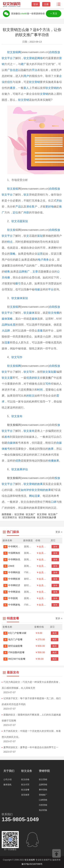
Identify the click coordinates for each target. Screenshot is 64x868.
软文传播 (54, 313)
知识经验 (43, 810)
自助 (52, 307)
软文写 (28, 372)
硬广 (24, 64)
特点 (10, 242)
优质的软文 (33, 378)
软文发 (11, 230)
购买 (55, 633)
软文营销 (34, 82)
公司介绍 (8, 779)
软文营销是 (30, 58)
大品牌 (6, 331)
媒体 (34, 319)
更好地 (49, 207)
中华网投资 (12, 579)
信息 (15, 70)
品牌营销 (43, 785)
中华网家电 (12, 605)
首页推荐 (25, 795)
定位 (15, 212)
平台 (51, 289)
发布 (7, 437)
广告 (10, 70)
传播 (7, 278)
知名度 (11, 325)
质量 (40, 331)
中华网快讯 (12, 559)
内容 (26, 212)
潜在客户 (32, 207)
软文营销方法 (10, 517)
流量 (7, 343)
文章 (35, 272)
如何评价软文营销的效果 (36, 490)
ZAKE (9, 566)
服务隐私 (8, 785)
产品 (18, 207)
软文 (26, 195)
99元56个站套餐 (14, 659)
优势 (18, 461)
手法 (34, 70)
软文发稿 (13, 189)
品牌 (4, 325)
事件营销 (43, 790)
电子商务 (43, 260)
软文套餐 (25, 790)
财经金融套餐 (13, 646)
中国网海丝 (12, 553)
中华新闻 (11, 598)
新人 (26, 88)
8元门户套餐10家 (15, 633)
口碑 (54, 502)
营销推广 (43, 795)
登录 (36, 4)
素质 (13, 88)
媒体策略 (7, 319)
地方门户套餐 (13, 639)
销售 (7, 272)
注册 (46, 4)
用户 (26, 76)
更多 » (59, 532)
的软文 (30, 396)
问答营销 (43, 805)
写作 (48, 384)
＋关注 (54, 14)
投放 (57, 478)
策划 (40, 236)
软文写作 (17, 357)
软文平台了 (9, 484)
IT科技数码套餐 (14, 652)
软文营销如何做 (27, 517)
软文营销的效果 (33, 484)
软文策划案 (49, 372)
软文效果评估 (20, 469)
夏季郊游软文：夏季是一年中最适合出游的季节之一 (31, 747)
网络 (40, 58)
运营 (40, 254)
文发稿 (14, 307)
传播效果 (54, 461)
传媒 (37, 289)
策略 (13, 254)
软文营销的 (52, 88)
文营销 (44, 94)
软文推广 (48, 378)
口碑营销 (43, 800)
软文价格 (25, 779)
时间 (40, 390)
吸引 (18, 283)
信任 (10, 82)
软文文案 (7, 378)
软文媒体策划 (20, 298)
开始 (59, 201)
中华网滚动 (12, 592)
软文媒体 (29, 313)
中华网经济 (12, 585)
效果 (51, 449)
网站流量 (34, 496)
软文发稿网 (14, 52)
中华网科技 (12, 572)
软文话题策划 (20, 221)
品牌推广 (24, 272)
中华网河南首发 (14, 546)
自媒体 (11, 443)
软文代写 (25, 785)
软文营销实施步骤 (47, 517)
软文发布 (17, 416)
